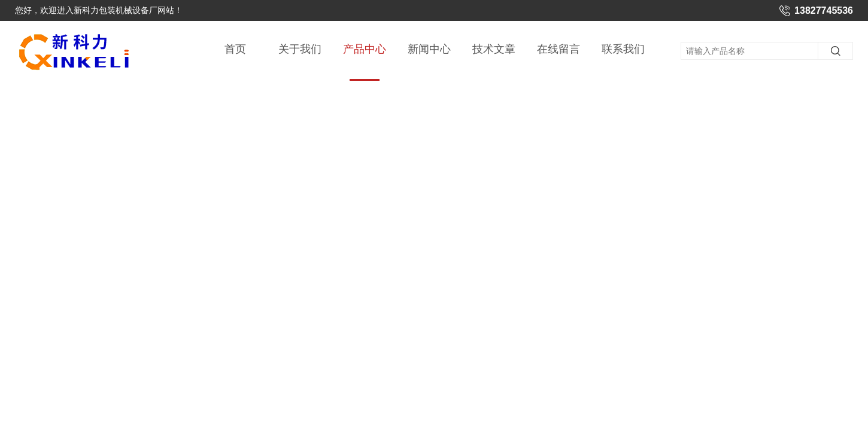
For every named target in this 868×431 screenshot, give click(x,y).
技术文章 (494, 49)
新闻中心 (429, 49)
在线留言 (559, 49)
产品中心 (365, 62)
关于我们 (300, 49)
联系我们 (623, 49)
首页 (235, 49)
